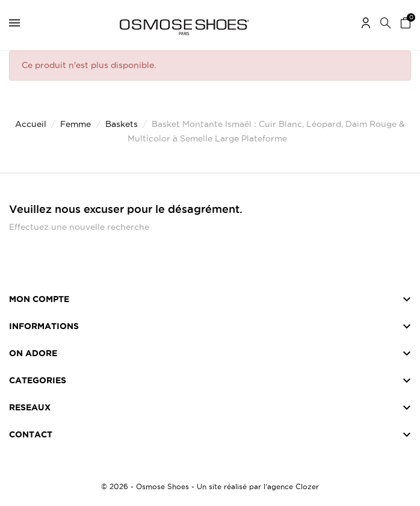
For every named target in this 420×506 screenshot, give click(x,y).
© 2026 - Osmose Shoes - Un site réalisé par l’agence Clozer (210, 486)
